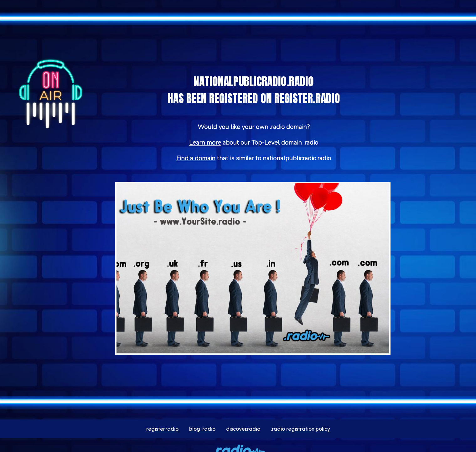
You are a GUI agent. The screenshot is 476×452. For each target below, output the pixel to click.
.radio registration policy (300, 429)
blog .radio (202, 429)
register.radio (162, 429)
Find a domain (196, 158)
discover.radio (243, 429)
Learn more (205, 143)
